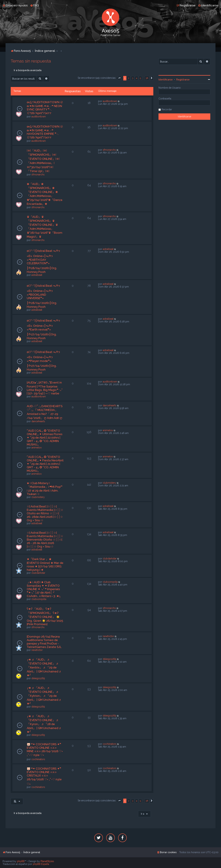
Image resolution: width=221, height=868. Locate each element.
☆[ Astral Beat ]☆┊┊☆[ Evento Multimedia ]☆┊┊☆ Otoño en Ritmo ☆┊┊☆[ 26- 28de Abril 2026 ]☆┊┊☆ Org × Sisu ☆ (45, 513)
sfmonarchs (38, 174)
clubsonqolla (39, 599)
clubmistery (38, 497)
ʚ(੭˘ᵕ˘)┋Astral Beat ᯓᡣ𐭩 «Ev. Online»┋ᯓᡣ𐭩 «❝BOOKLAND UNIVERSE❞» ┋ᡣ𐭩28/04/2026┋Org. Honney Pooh (43, 296)
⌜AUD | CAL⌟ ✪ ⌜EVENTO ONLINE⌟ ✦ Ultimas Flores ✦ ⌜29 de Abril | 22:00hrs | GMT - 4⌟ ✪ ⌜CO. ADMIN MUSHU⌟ (45, 438)
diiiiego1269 (38, 678)
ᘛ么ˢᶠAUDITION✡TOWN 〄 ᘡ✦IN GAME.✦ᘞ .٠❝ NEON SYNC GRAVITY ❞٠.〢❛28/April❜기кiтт (45, 108)
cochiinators (38, 759)
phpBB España (41, 864)
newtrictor (37, 650)
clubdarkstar (38, 573)
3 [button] (133, 78)
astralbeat (37, 275)
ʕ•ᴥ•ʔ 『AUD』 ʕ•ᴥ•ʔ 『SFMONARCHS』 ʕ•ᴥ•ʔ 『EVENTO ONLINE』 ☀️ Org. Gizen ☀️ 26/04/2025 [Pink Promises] (45, 616)
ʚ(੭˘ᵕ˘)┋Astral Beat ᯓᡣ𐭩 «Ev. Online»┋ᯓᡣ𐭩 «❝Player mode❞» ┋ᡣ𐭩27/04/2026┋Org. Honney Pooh (43, 361)
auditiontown (39, 117)
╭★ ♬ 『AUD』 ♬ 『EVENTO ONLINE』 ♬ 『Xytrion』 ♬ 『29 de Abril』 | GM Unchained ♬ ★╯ (44, 696)
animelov (37, 448)
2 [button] (129, 78)
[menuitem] (35, 5)
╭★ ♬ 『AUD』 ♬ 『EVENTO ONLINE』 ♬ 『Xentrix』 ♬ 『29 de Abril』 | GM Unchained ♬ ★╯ (44, 667)
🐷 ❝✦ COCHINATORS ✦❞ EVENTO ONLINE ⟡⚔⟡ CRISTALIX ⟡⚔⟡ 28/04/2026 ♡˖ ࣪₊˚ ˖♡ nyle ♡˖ (44, 776)
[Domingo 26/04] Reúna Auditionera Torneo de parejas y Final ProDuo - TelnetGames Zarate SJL (44, 642)
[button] (119, 78)
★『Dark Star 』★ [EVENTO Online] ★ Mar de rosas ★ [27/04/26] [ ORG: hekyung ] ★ (45, 564)
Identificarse (166, 80)
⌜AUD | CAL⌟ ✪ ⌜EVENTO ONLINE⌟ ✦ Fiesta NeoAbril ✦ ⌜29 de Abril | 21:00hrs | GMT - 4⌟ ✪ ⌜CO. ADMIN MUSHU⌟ (45, 464)
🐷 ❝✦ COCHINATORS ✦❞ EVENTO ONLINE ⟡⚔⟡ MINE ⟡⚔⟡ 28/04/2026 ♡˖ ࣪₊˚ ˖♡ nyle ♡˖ (45, 750)
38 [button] (147, 78)
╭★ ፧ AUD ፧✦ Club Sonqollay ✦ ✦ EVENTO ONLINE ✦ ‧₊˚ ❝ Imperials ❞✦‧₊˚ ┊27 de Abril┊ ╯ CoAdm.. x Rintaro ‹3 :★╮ (44, 589)
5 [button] (140, 78)
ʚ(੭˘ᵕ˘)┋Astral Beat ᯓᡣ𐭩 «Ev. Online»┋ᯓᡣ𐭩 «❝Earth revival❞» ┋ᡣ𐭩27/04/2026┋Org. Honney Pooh (43, 329)
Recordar (167, 109)
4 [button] (137, 78)
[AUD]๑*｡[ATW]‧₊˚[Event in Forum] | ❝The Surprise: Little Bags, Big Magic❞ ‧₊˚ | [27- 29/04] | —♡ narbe (45, 388)
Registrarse (183, 80)
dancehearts (38, 421)
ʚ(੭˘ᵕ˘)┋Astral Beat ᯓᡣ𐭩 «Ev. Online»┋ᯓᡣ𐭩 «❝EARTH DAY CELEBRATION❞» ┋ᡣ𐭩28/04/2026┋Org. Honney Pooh (43, 261)
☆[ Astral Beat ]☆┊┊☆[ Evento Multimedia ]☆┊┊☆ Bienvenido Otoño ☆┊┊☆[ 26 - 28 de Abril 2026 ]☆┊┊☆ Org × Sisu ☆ (45, 540)
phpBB (21, 861)
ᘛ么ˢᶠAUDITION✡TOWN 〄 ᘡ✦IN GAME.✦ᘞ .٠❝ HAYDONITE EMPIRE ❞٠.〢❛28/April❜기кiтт (45, 132)
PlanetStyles (47, 861)
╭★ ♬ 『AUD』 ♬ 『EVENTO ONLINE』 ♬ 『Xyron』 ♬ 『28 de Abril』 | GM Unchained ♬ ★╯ (44, 724)
